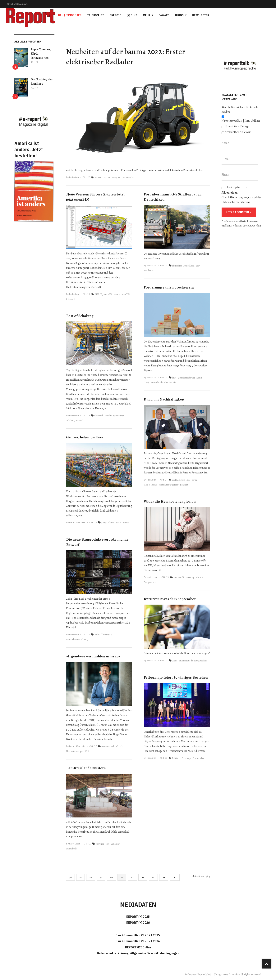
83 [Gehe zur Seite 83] (143, 877)
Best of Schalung (80, 316)
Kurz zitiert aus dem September (170, 599)
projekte (108, 416)
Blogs (179, 15)
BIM (97, 294)
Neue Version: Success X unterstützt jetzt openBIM (95, 197)
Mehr (147, 15)
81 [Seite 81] (122, 877)
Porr (107, 844)
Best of (79, 420)
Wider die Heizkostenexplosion (170, 501)
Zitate (175, 661)
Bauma (98, 177)
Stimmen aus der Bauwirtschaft (193, 661)
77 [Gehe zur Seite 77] (80, 877)
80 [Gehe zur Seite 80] (111, 877)
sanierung (190, 577)
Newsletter (201, 15)
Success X (71, 299)
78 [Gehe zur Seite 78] (91, 877)
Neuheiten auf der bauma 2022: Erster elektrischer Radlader (126, 57)
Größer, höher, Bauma (85, 437)
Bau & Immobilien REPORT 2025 (138, 935)
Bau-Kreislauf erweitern (86, 768)
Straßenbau (149, 271)
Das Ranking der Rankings (42, 82)
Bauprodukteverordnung (77, 639)
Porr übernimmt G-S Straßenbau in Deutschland (173, 197)
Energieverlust (150, 582)
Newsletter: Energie (237, 126)
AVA (110, 294)
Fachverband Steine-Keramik (163, 383)
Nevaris (117, 294)
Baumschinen (129, 177)
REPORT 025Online (138, 947)
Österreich (99, 416)
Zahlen (199, 378)
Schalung (70, 420)
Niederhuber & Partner (169, 485)
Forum (195, 480)
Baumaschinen (108, 523)
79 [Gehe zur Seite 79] (101, 877)
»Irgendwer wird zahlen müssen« (93, 656)
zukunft (115, 746)
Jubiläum (176, 758)
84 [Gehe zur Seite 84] (153, 877)
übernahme (177, 266)
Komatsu (106, 177)
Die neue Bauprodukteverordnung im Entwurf (97, 542)
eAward (164, 15)
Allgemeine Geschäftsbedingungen (155, 953)
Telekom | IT (96, 15)
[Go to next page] (175, 877)
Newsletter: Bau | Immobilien (241, 121)
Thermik (200, 577)
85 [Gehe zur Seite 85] (164, 877)
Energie (115, 15)
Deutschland (189, 266)
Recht (97, 635)
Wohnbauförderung (186, 378)
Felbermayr (186, 758)
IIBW (147, 383)
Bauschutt (115, 844)
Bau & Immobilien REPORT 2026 (138, 941)
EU (113, 635)
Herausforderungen (75, 751)
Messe (118, 523)
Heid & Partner (150, 485)
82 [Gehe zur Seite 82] (132, 877)
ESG (188, 480)
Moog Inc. (116, 177)
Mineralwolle (72, 849)
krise (174, 378)
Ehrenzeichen (198, 758)
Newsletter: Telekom (238, 132)
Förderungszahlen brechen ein (169, 287)
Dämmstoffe (179, 577)
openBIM (126, 294)
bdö (121, 746)
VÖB (87, 751)
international (119, 416)
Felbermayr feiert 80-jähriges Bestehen (176, 677)
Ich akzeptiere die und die (242, 195)
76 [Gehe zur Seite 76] (70, 877)
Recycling (100, 844)
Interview (105, 746)
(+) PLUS (132, 15)
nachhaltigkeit (178, 480)
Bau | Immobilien (70, 15)
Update (104, 294)
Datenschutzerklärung (236, 202)
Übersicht (105, 635)
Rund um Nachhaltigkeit (164, 399)
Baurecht (184, 485)
